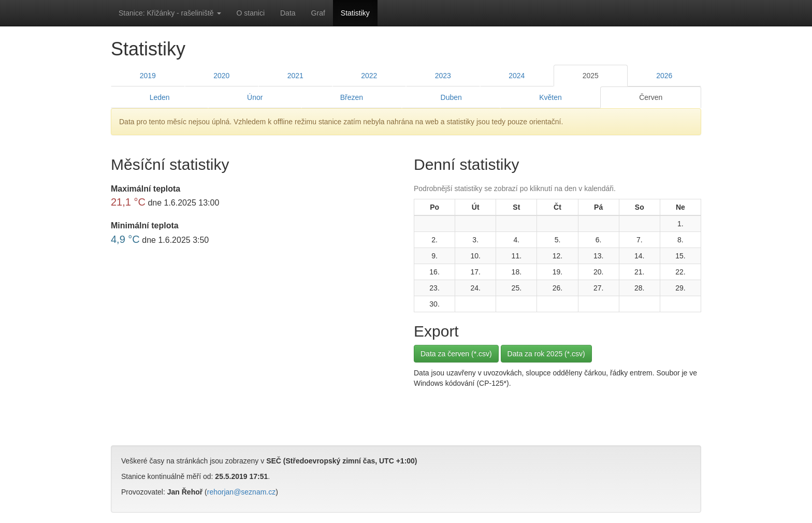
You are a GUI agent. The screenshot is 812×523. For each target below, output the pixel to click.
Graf (318, 13)
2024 (517, 76)
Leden (160, 97)
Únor (255, 97)
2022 (369, 76)
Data (288, 13)
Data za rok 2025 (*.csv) (546, 354)
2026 (664, 76)
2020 (221, 76)
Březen (352, 97)
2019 (148, 76)
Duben (451, 97)
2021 (295, 76)
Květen (550, 97)
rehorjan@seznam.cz (242, 492)
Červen (651, 97)
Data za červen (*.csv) (456, 354)
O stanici (251, 13)
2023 (443, 76)
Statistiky (355, 13)
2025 (591, 76)
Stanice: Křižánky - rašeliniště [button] (170, 13)
